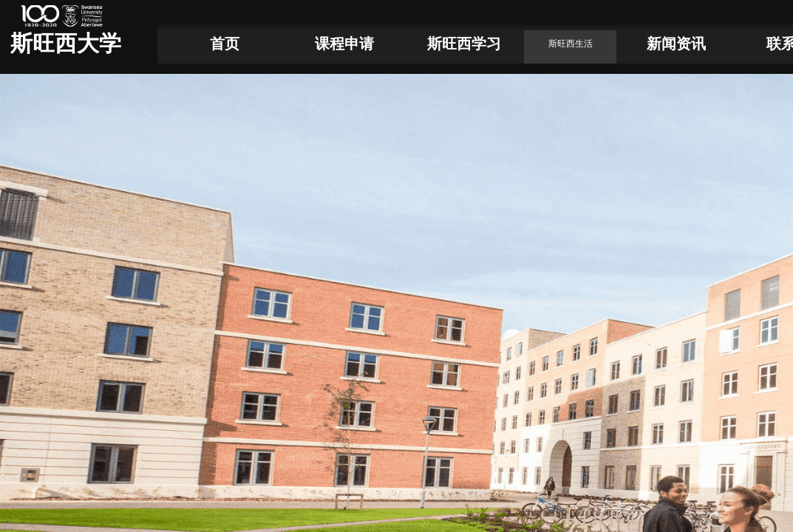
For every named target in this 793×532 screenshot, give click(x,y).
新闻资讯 (676, 44)
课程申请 (344, 44)
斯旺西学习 (464, 44)
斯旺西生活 (571, 44)
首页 (225, 44)
